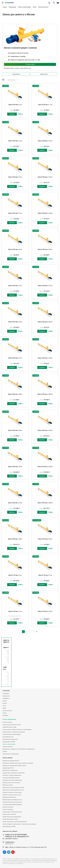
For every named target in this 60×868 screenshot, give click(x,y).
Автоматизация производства (10, 739)
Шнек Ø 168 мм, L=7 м (15, 286)
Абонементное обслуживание (10, 770)
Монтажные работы (8, 785)
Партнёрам (5, 715)
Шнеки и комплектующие (9, 744)
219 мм (8, 659)
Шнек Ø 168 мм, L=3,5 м (45, 141)
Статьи (4, 706)
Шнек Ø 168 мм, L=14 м (15, 539)
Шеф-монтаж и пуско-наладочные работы (13, 787)
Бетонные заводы (7, 722)
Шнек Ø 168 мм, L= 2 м (45, 105)
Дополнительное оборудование (11, 754)
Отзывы (5, 713)
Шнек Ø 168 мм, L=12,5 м (45, 467)
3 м (8, 681)
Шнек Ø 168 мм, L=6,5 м (45, 249)
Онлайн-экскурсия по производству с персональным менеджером (19, 824)
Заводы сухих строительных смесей (12, 725)
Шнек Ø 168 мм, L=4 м (15, 177)
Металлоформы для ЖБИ (9, 826)
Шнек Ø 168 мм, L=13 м (15, 503)
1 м (8, 673)
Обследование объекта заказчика (11, 783)
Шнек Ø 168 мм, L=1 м (15, 105)
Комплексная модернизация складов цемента (14, 766)
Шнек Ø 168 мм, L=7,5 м (45, 286)
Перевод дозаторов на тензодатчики (12, 792)
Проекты (5, 703)
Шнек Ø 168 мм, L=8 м (15, 322)
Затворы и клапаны (8, 747)
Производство (6, 696)
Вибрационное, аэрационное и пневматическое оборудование (19, 749)
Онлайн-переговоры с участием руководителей (15, 822)
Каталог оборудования (9, 719)
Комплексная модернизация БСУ (11, 761)
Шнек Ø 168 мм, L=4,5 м (45, 177)
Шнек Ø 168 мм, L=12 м (15, 467)
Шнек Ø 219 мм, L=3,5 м (45, 611)
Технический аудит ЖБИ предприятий (12, 805)
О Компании (6, 694)
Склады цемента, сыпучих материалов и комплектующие (17, 730)
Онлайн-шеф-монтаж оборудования (12, 817)
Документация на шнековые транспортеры (14, 773)
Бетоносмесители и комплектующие (12, 734)
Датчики (5, 751)
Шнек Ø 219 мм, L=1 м (15, 575)
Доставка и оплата (7, 711)
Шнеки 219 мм (44, 74)
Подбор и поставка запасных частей (12, 795)
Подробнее (12, 114)
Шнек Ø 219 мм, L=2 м (45, 575)
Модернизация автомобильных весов (12, 800)
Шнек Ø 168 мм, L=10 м (15, 394)
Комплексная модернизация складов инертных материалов (18, 763)
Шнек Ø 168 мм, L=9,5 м (45, 358)
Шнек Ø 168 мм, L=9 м (15, 358)
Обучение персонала (8, 807)
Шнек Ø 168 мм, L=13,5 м (45, 503)
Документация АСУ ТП (8, 768)
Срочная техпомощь (8, 809)
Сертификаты (6, 698)
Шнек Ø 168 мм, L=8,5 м (45, 322)
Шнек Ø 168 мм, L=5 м (15, 213)
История (5, 701)
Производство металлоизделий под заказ (13, 790)
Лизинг (4, 708)
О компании (6, 691)
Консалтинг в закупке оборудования (12, 775)
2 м (8, 677)
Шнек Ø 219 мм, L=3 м (15, 611)
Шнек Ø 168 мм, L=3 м (15, 141)
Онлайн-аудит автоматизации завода (12, 812)
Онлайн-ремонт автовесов (9, 814)
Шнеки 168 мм (16, 74)
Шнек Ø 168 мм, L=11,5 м (45, 430)
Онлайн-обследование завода (10, 819)
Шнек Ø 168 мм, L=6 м (15, 249)
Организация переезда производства (12, 802)
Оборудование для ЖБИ (9, 742)
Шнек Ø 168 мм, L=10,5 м (45, 394)
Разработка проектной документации (12, 780)
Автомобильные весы (8, 737)
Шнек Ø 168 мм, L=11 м (15, 430)
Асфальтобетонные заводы (10, 727)
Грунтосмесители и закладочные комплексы (14, 732)
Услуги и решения (8, 758)
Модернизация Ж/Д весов (9, 797)
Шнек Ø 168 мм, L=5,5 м (45, 213)
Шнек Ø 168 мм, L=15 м (45, 539)
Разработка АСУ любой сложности (11, 778)
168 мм (8, 653)
